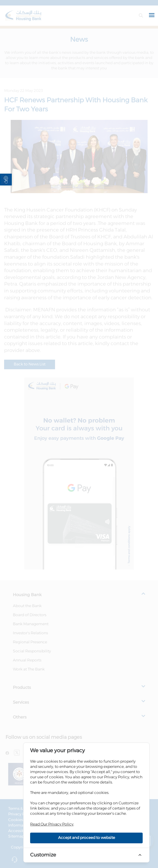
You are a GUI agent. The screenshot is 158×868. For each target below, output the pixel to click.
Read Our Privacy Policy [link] (52, 824)
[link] (6, 180)
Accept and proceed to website (87, 838)
